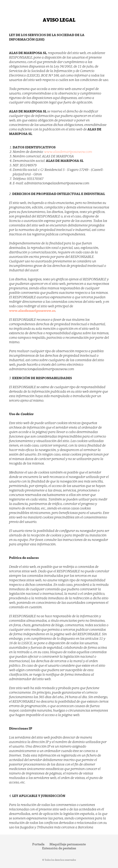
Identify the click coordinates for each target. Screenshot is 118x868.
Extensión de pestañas (59, 848)
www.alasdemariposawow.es (32, 311)
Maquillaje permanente (68, 844)
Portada (38, 844)
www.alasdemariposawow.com (68, 152)
